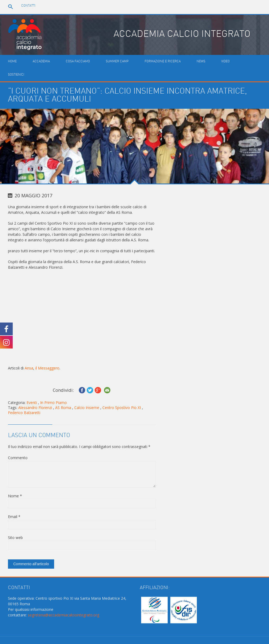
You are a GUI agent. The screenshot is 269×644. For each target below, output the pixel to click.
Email (14, 517)
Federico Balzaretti (24, 413)
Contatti (28, 6)
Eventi (32, 402)
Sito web (15, 538)
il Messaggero (47, 368)
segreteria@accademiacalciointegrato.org (64, 615)
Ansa (29, 368)
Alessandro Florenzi (35, 408)
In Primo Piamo (53, 402)
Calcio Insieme (87, 408)
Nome (15, 496)
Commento (18, 458)
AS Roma (63, 408)
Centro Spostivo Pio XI (122, 408)
